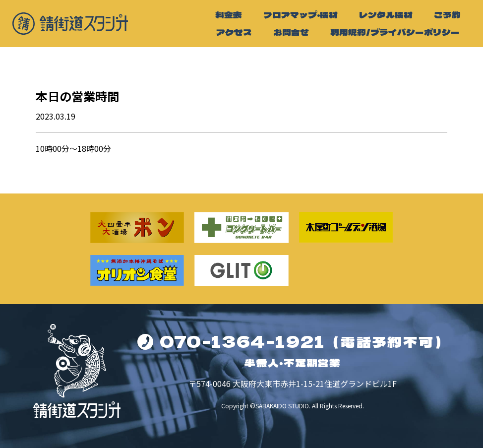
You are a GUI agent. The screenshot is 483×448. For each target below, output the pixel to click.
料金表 (229, 15)
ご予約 (447, 15)
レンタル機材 (386, 15)
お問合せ (291, 32)
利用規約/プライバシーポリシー (395, 32)
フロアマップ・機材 (301, 15)
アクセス (234, 32)
